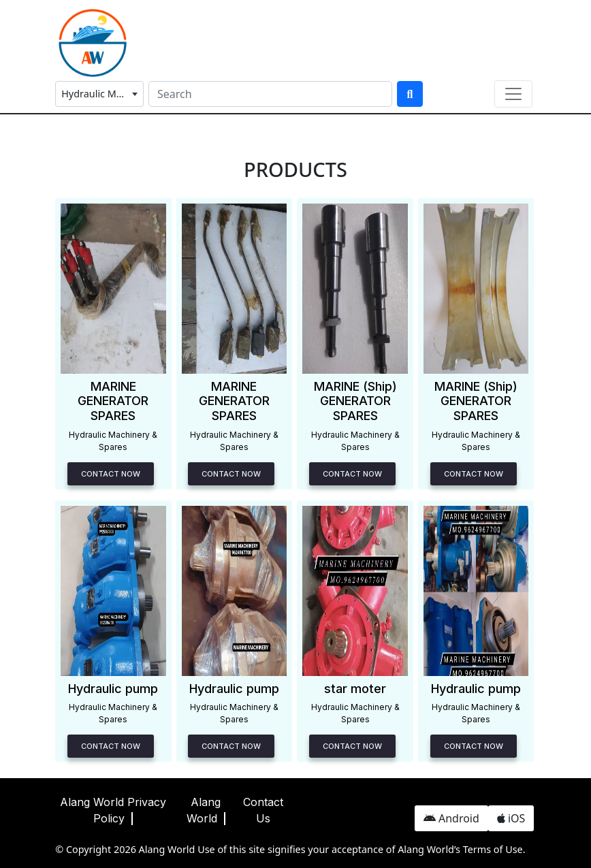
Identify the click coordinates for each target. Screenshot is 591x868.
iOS (511, 818)
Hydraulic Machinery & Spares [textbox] (102, 94)
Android (451, 818)
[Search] (270, 94)
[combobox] (99, 94)
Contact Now (111, 474)
